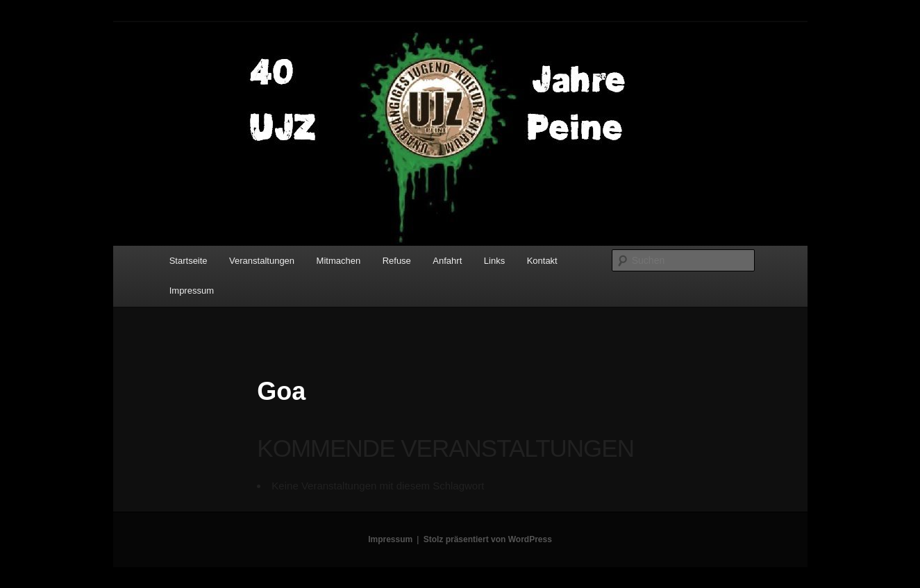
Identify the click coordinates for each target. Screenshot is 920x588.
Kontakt (542, 261)
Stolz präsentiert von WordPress (488, 539)
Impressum (192, 291)
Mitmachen (339, 261)
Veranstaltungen (262, 261)
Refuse (397, 261)
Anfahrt (447, 261)
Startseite (189, 261)
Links (494, 261)
